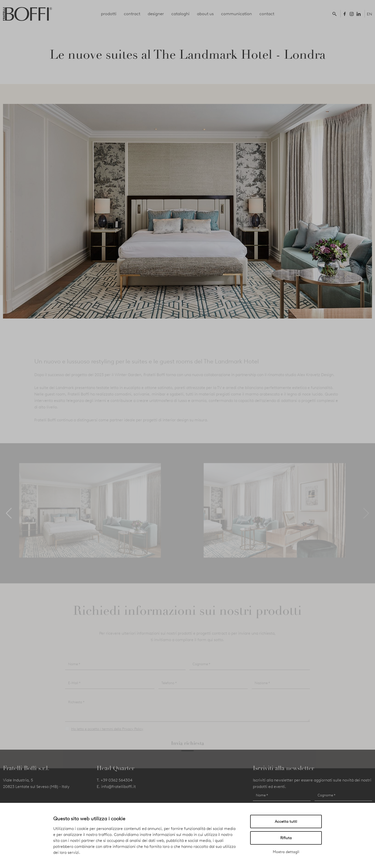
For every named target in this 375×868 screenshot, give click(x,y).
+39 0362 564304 (117, 780)
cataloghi (180, 14)
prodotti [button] (109, 14)
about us (205, 14)
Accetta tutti (286, 822)
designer (156, 14)
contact (267, 14)
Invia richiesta (187, 748)
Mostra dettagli (286, 852)
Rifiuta (286, 838)
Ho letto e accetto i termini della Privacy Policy (107, 734)
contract (132, 14)
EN (369, 14)
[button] (335, 14)
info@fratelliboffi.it (118, 787)
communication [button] (236, 14)
